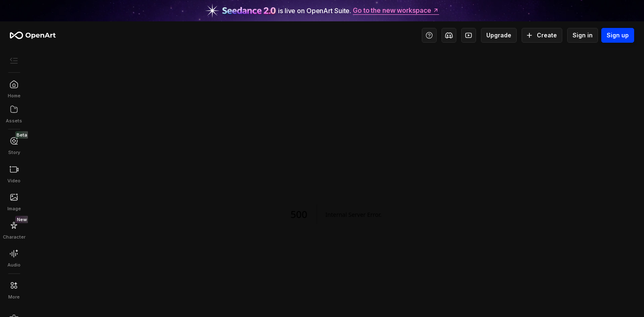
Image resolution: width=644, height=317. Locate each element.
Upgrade (499, 35)
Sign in (583, 35)
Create (542, 35)
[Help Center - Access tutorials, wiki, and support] (429, 35)
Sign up (618, 35)
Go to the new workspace (396, 11)
